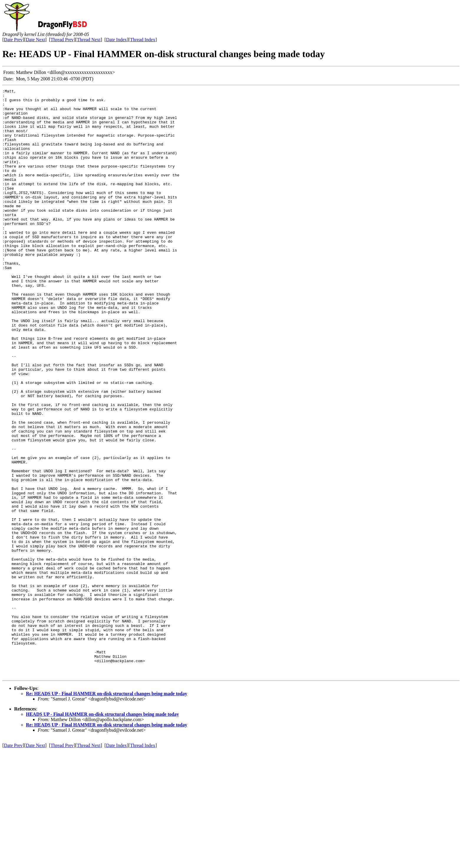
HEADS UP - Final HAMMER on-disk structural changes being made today (102, 832)
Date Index (117, 40)
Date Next (36, 40)
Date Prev (13, 40)
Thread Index (143, 40)
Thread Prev (62, 40)
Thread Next (89, 40)
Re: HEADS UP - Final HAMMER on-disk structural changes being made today (107, 811)
